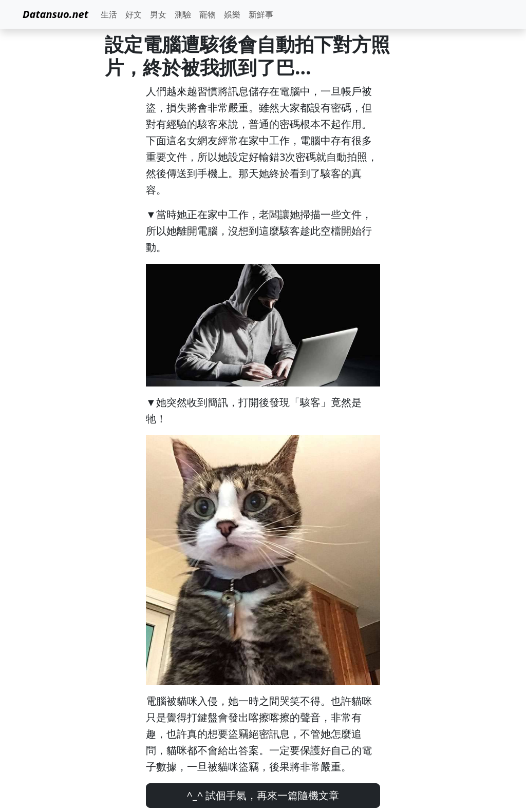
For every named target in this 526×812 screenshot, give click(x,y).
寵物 (208, 14)
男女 (158, 14)
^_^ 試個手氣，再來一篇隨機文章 (263, 795)
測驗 (183, 14)
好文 (134, 14)
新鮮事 (261, 14)
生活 (109, 14)
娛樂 (232, 14)
